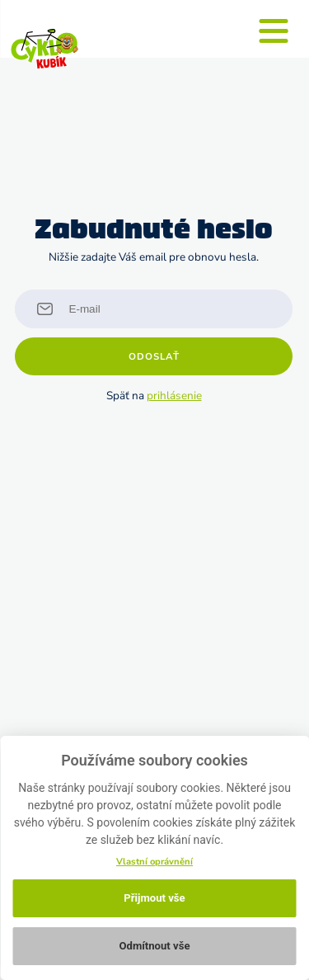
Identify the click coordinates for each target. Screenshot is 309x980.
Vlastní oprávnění (154, 862)
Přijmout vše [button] (154, 898)
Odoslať (154, 356)
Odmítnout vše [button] (154, 946)
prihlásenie (174, 396)
